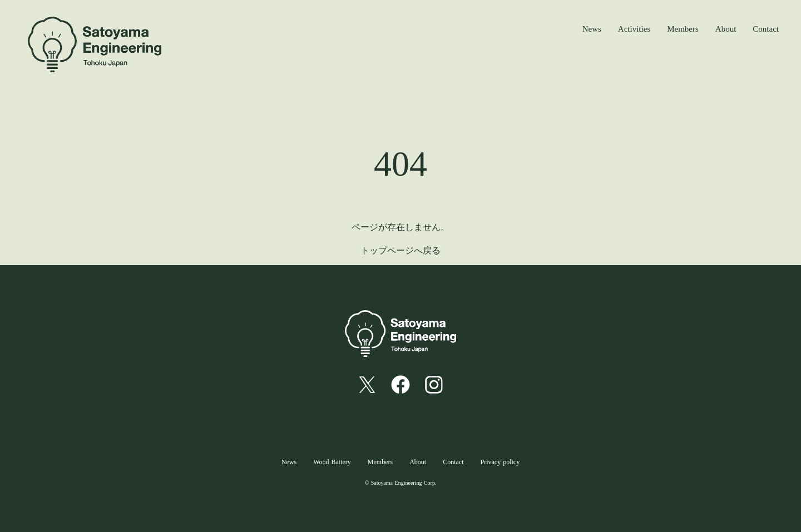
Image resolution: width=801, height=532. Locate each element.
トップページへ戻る (400, 250)
